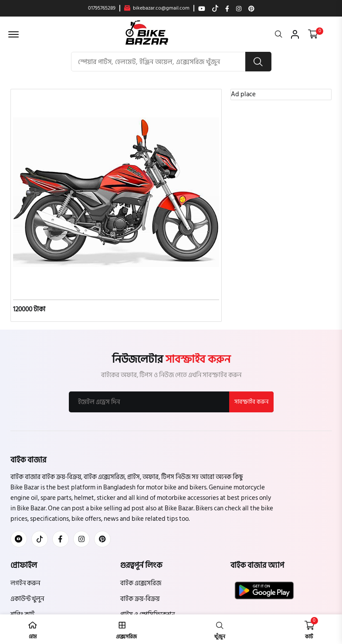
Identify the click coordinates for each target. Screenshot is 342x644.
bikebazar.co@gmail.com (157, 8)
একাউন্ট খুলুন (27, 599)
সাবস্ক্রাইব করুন (251, 402)
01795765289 (102, 8)
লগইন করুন (25, 583)
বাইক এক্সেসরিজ (141, 583)
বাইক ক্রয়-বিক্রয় (140, 599)
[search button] (258, 62)
